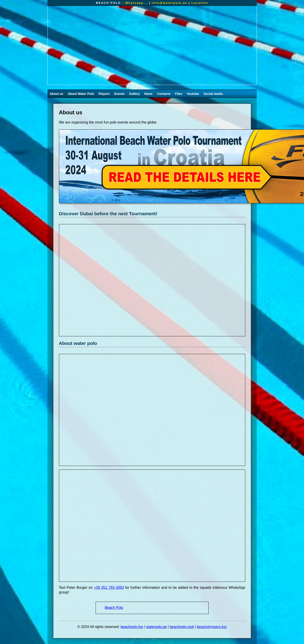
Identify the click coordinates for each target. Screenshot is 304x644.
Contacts (164, 94)
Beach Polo (114, 608)
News (148, 94)
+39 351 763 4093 (109, 588)
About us (57, 94)
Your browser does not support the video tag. (152, 45)
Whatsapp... (136, 3)
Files (179, 94)
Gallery (134, 94)
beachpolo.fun (132, 627)
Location (200, 3)
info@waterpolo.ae (170, 3)
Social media (213, 94)
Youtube (193, 94)
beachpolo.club (182, 627)
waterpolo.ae (157, 627)
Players (104, 94)
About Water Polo (81, 94)
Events (119, 94)
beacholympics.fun (212, 627)
